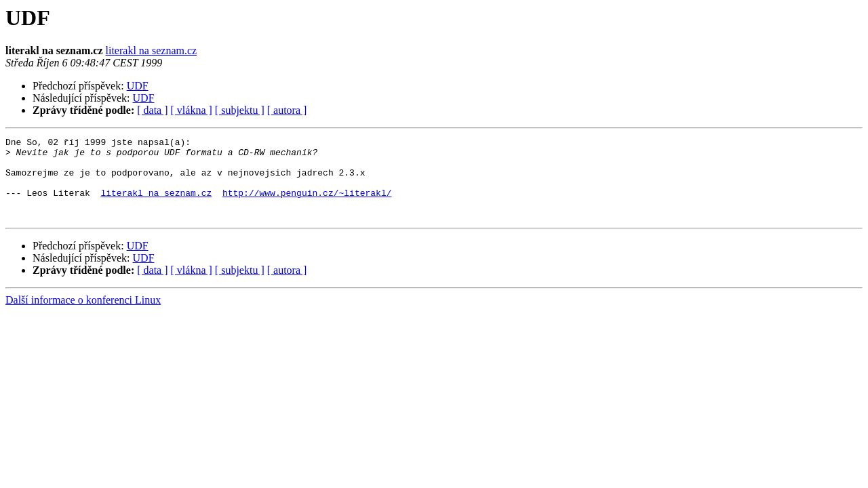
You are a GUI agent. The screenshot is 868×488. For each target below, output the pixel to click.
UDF (138, 86)
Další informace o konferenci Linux (83, 316)
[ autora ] (287, 110)
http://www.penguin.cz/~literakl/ (307, 205)
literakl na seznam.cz (152, 50)
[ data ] (152, 110)
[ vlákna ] (192, 110)
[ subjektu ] (240, 110)
